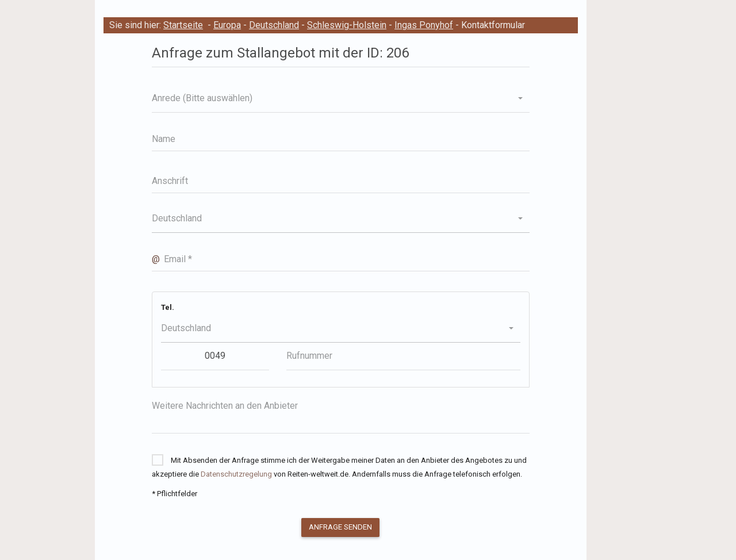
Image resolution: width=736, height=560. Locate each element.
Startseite (183, 25)
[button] (341, 98)
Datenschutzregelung (236, 474)
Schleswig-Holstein (347, 25)
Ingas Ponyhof (424, 25)
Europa (227, 25)
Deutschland (274, 25)
